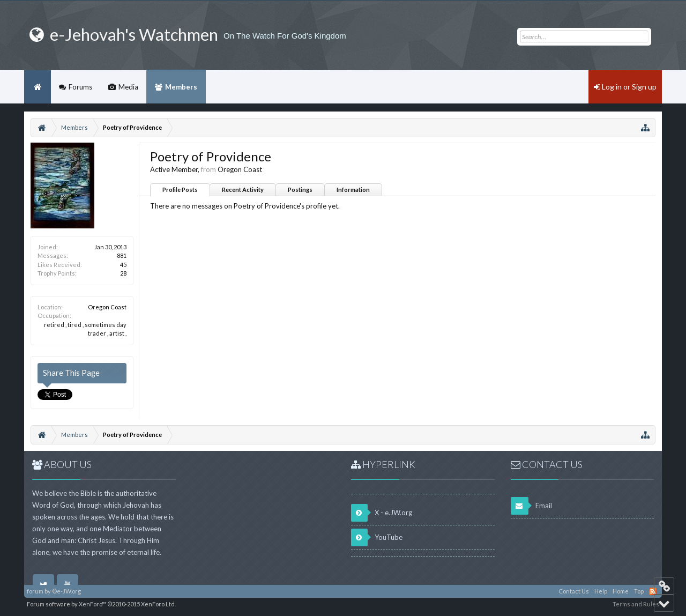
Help (601, 591)
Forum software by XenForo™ (101, 604)
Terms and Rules (636, 604)
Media (128, 87)
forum (35, 591)
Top (639, 591)
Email (531, 506)
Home (38, 87)
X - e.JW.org (382, 513)
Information (353, 190)
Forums (80, 87)
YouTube (377, 537)
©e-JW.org (66, 591)
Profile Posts (180, 190)
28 (123, 273)
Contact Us (574, 591)
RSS (653, 591)
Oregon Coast (107, 307)
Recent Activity (243, 190)
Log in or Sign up (625, 87)
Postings (300, 190)
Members (181, 87)
